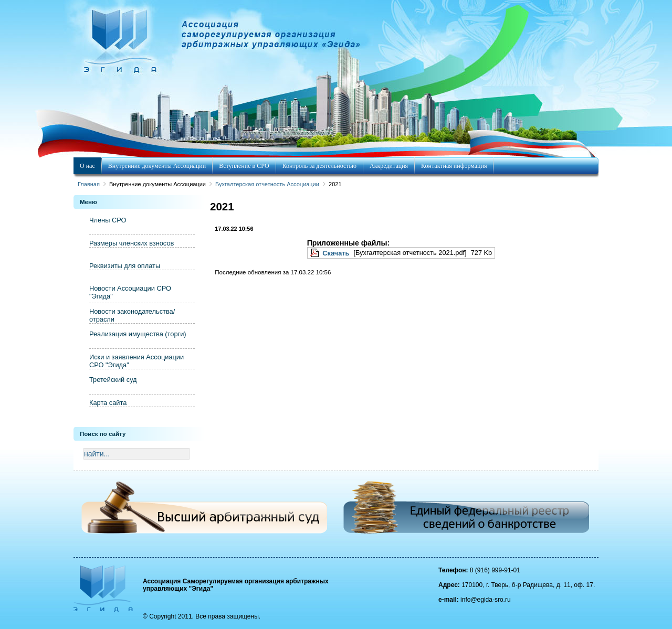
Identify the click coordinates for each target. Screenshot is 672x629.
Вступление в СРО (244, 166)
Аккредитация (389, 166)
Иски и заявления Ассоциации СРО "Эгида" (136, 361)
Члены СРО (108, 220)
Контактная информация (454, 166)
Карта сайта (108, 403)
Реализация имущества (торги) (138, 334)
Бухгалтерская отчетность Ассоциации (267, 184)
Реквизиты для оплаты (125, 266)
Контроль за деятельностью (319, 166)
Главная (89, 184)
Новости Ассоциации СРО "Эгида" (130, 292)
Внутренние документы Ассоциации (157, 166)
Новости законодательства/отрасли (132, 315)
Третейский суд (113, 380)
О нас (87, 166)
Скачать (336, 253)
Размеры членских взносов (132, 243)
